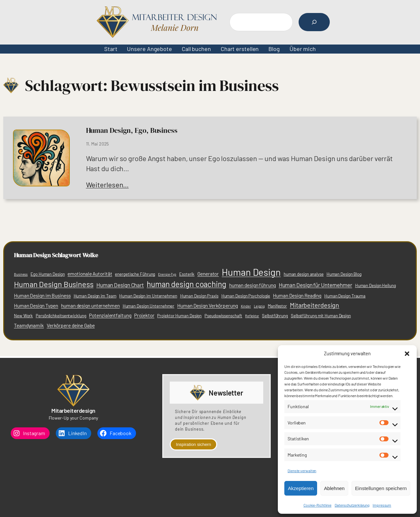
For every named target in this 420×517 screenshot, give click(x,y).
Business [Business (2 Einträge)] (21, 274)
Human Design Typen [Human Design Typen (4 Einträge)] (36, 306)
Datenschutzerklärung (352, 505)
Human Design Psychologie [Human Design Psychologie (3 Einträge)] (246, 296)
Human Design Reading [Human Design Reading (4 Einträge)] (297, 296)
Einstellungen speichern (381, 488)
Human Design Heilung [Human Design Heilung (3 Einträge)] (376, 285)
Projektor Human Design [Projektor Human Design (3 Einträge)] (179, 316)
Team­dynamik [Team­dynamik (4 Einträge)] (29, 325)
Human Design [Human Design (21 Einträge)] (251, 272)
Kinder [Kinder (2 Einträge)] (246, 306)
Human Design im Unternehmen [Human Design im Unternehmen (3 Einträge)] (148, 296)
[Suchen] (314, 22)
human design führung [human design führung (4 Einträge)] (253, 285)
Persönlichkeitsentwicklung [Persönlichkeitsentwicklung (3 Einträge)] (61, 316)
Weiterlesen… (107, 184)
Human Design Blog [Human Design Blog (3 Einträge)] (344, 274)
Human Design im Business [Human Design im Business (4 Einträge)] (42, 296)
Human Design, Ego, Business (132, 130)
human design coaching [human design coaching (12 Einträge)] (186, 284)
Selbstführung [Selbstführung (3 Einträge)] (275, 316)
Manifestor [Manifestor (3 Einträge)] (277, 306)
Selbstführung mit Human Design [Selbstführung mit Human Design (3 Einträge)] (321, 316)
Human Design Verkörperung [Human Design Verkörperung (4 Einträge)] (208, 306)
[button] (407, 354)
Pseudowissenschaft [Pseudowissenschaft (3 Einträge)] (223, 316)
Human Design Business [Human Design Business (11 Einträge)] (54, 284)
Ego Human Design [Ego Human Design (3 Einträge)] (48, 274)
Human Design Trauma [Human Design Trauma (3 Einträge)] (345, 296)
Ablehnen (334, 488)
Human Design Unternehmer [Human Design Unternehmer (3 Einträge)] (149, 306)
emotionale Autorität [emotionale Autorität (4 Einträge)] (90, 274)
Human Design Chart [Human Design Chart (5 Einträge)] (120, 285)
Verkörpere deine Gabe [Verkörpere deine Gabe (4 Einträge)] (71, 325)
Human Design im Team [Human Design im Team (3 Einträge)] (95, 296)
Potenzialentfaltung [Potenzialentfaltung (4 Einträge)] (110, 315)
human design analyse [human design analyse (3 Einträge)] (304, 274)
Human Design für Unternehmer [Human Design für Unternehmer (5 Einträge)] (315, 285)
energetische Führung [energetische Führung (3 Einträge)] (135, 274)
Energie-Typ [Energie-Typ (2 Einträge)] (167, 274)
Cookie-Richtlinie (317, 505)
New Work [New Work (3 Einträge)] (23, 316)
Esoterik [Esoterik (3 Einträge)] (187, 274)
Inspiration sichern (193, 444)
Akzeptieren (301, 488)
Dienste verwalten (302, 471)
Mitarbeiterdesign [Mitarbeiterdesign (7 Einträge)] (315, 305)
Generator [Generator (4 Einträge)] (208, 274)
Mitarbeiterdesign (73, 410)
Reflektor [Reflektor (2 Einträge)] (252, 316)
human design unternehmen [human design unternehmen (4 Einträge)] (90, 306)
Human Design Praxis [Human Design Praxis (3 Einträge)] (199, 296)
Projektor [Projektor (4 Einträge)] (144, 315)
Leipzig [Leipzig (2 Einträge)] (259, 306)
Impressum (382, 505)
